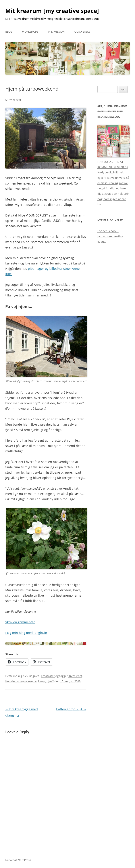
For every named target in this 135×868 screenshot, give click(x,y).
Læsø (42, 681)
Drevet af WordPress (18, 860)
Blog (9, 32)
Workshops (30, 32)
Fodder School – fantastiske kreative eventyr (110, 236)
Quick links (82, 32)
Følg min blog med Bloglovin (26, 633)
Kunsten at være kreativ (21, 681)
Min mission (56, 32)
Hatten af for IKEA (71, 709)
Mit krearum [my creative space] (52, 11)
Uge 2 (50, 681)
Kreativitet (48, 676)
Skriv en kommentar (20, 622)
